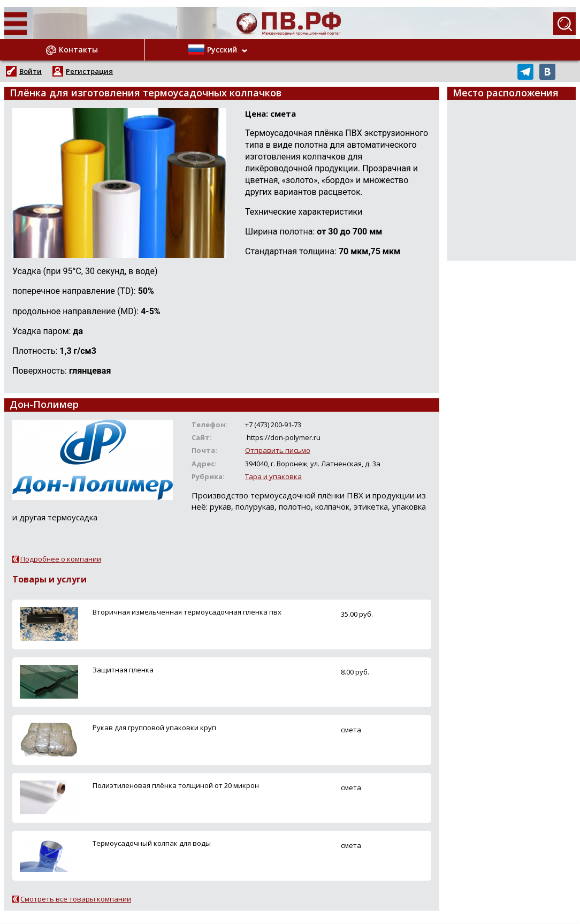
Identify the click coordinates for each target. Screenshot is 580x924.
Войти (30, 71)
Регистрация (89, 71)
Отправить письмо (278, 450)
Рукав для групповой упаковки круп (154, 728)
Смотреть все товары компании (76, 899)
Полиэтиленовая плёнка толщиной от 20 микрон (176, 785)
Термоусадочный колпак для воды (152, 843)
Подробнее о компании (61, 559)
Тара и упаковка (273, 476)
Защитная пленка (123, 670)
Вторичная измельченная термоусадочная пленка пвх (187, 612)
